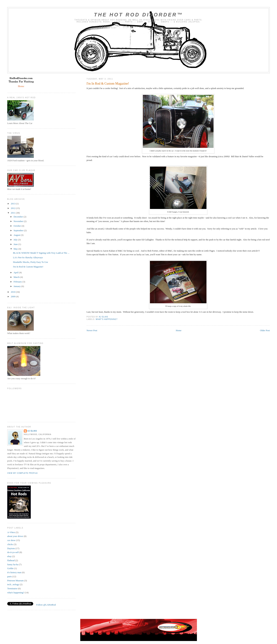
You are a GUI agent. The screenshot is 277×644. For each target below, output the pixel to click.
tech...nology (13, 584)
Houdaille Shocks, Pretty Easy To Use (30, 262)
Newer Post (92, 330)
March (17, 277)
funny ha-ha (13, 564)
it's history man (14, 572)
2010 (13, 292)
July (16, 240)
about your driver (15, 536)
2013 (13, 204)
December (19, 217)
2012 (13, 208)
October (18, 226)
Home (179, 330)
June (16, 244)
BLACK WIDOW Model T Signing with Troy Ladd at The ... (41, 253)
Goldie (10, 568)
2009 (13, 296)
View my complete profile (23, 473)
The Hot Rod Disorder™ (138, 15)
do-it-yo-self (13, 552)
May (16, 249)
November (19, 221)
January (18, 286)
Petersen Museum (15, 581)
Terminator (12, 588)
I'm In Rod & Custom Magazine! (28, 267)
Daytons (11, 548)
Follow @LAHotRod (46, 605)
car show (11, 540)
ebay (9, 556)
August (17, 235)
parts (9, 576)
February (18, 282)
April (16, 272)
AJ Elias (32, 431)
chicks (10, 544)
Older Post (265, 330)
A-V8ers (11, 532)
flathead (11, 560)
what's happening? (107, 319)
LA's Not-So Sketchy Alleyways (28, 257)
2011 (13, 213)
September (19, 230)
